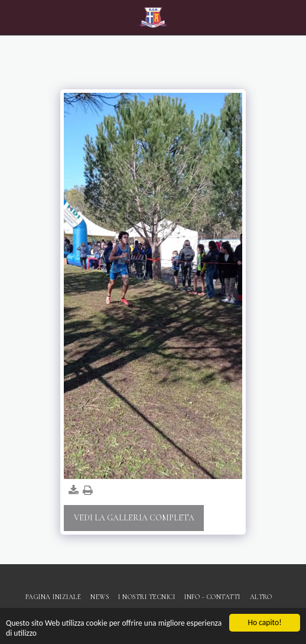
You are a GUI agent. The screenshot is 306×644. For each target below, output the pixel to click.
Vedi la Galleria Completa (134, 518)
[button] (13, 17)
